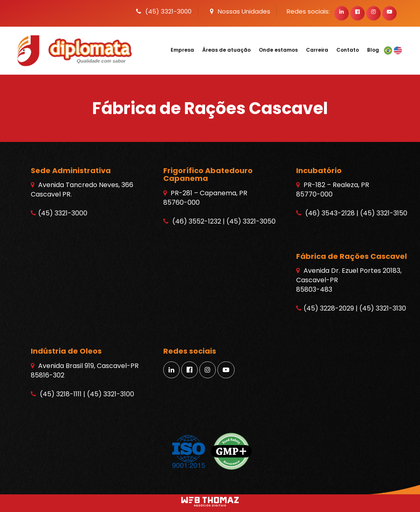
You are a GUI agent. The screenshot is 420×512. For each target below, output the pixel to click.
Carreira (317, 50)
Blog (373, 50)
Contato (348, 50)
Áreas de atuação (226, 50)
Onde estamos (278, 50)
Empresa (182, 50)
